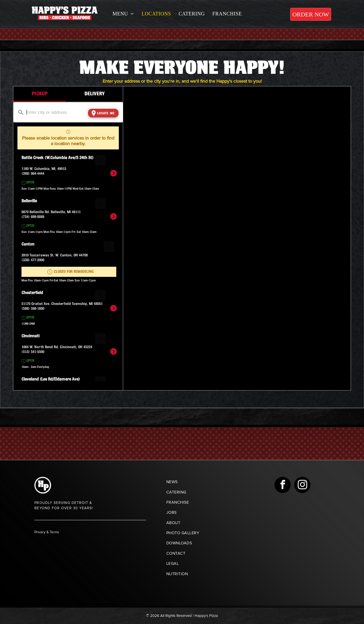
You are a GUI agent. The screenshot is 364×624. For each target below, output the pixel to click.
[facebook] (283, 486)
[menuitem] (123, 14)
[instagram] (302, 486)
